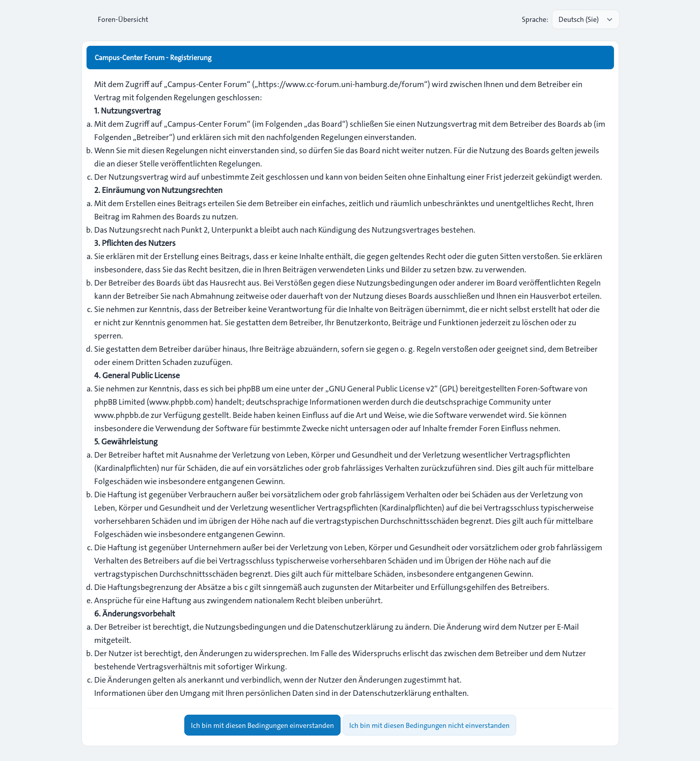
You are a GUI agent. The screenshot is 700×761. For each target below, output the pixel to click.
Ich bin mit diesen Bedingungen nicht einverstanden (429, 724)
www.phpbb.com (180, 402)
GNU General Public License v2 (382, 389)
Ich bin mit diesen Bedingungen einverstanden (262, 724)
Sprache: (535, 19)
